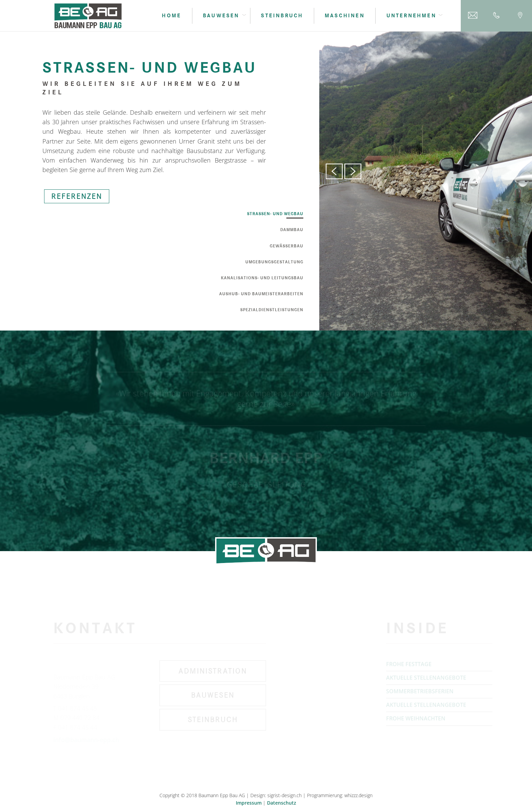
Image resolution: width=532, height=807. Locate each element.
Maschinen (345, 16)
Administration (213, 673)
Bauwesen (213, 697)
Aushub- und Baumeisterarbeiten (261, 294)
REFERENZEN (77, 197)
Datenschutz (282, 803)
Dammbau (292, 230)
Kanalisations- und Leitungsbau (262, 278)
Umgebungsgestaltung (274, 262)
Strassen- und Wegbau (275, 214)
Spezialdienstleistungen (272, 310)
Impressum (249, 803)
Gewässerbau (287, 246)
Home (172, 16)
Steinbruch (282, 16)
